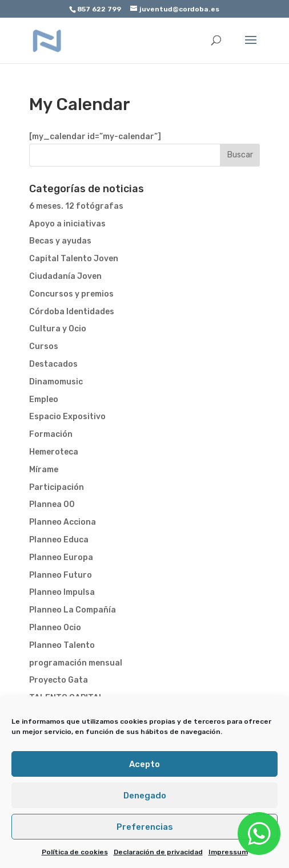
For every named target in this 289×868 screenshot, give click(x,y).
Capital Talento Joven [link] (74, 259)
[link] (47, 40)
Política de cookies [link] (75, 852)
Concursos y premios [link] (71, 294)
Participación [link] (57, 487)
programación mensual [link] (76, 663)
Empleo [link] (44, 399)
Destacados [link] (53, 364)
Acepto (144, 764)
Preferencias (145, 827)
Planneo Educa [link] (59, 540)
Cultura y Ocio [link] (58, 329)
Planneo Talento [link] (62, 645)
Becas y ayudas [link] (60, 241)
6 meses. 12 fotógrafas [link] (76, 206)
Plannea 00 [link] (52, 504)
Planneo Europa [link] (61, 557)
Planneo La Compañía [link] (73, 610)
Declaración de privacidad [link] (158, 852)
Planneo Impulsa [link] (62, 592)
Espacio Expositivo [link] (67, 417)
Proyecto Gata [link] (59, 680)
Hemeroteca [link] (54, 452)
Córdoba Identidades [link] (72, 312)
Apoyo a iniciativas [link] (67, 224)
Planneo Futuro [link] (61, 575)
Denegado (145, 796)
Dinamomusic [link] (56, 382)
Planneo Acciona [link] (63, 522)
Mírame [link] (44, 470)
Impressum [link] (228, 852)
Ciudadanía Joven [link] (65, 276)
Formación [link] (51, 434)
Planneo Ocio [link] (55, 628)
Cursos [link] (44, 346)
